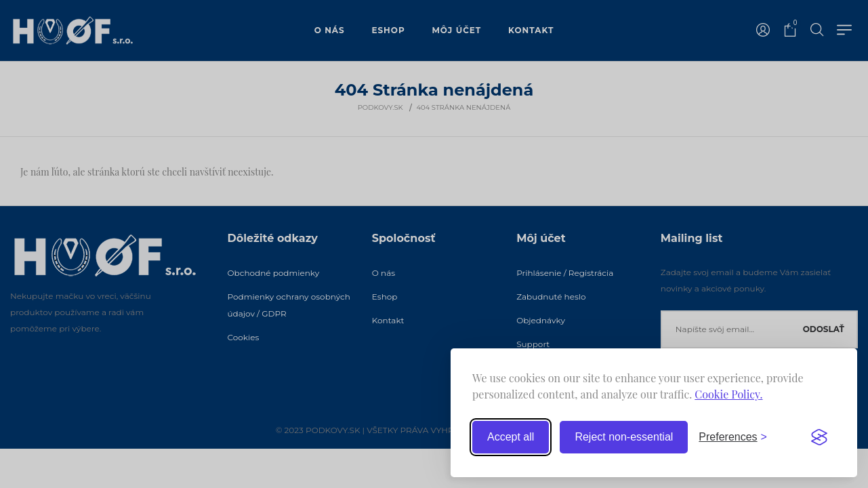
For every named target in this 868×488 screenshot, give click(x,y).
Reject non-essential (624, 437)
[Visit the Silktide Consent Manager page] (819, 437)
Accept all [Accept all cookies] (511, 437)
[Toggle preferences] (733, 437)
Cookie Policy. (728, 394)
